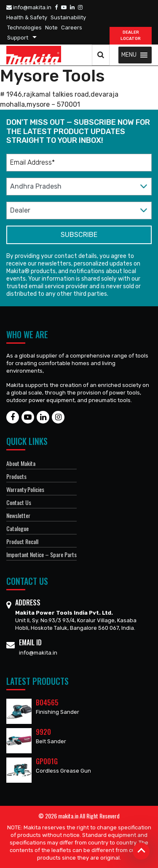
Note (51, 28)
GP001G (47, 761)
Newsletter (18, 515)
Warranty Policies (25, 489)
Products (16, 476)
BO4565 (47, 702)
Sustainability (68, 17)
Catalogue (17, 528)
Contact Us (19, 502)
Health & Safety (27, 17)
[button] (129, 55)
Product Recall (22, 541)
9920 (43, 732)
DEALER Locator (131, 36)
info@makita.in (29, 7)
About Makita (21, 463)
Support (18, 38)
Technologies (24, 28)
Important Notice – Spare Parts (42, 554)
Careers (72, 28)
